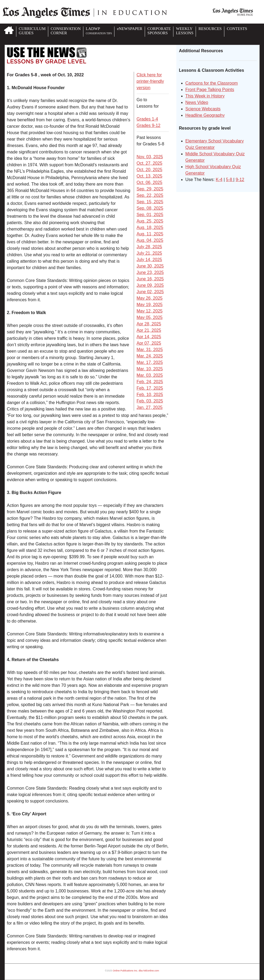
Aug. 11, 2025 (150, 234)
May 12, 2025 (150, 311)
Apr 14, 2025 (149, 337)
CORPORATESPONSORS (159, 31)
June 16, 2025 (150, 279)
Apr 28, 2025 (149, 324)
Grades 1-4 (147, 119)
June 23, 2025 (150, 272)
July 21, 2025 (149, 253)
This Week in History (205, 96)
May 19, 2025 (150, 305)
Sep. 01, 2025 (150, 215)
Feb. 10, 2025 (150, 395)
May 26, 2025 (150, 298)
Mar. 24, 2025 (150, 356)
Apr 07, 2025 (149, 343)
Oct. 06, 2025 (150, 182)
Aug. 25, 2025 (150, 221)
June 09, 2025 (150, 285)
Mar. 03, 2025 (150, 375)
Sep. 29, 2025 (150, 189)
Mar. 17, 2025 (150, 362)
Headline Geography (205, 115)
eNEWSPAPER (129, 29)
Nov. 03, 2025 (150, 157)
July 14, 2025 (149, 260)
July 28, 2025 (149, 247)
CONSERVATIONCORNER (66, 31)
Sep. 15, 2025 (150, 202)
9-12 (240, 180)
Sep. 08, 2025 (150, 208)
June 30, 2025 (150, 266)
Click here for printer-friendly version (150, 81)
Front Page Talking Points (210, 90)
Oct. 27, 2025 (150, 163)
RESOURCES (210, 29)
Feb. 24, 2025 (150, 382)
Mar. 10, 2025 (150, 369)
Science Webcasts (203, 109)
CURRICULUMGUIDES (32, 31)
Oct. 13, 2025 (150, 176)
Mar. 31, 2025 (150, 350)
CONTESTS (237, 29)
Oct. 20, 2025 (150, 170)
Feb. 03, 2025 (150, 401)
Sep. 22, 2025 (150, 195)
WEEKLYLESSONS (185, 31)
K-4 (219, 180)
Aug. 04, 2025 (150, 240)
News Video (197, 102)
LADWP (99, 31)
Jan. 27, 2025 (150, 407)
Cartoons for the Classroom (212, 83)
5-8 (230, 180)
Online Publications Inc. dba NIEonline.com (136, 971)
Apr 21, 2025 (149, 330)
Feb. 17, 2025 (150, 388)
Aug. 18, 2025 (150, 227)
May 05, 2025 (150, 317)
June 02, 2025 (150, 292)
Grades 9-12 (149, 125)
